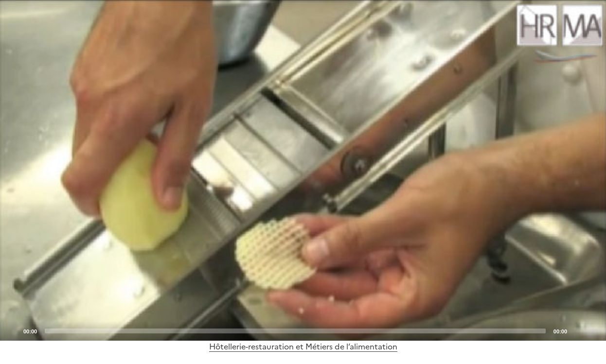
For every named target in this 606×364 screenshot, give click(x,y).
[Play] (303, 170)
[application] (303, 170)
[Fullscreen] (593, 330)
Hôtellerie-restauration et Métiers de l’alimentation (303, 347)
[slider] (295, 331)
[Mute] (577, 330)
